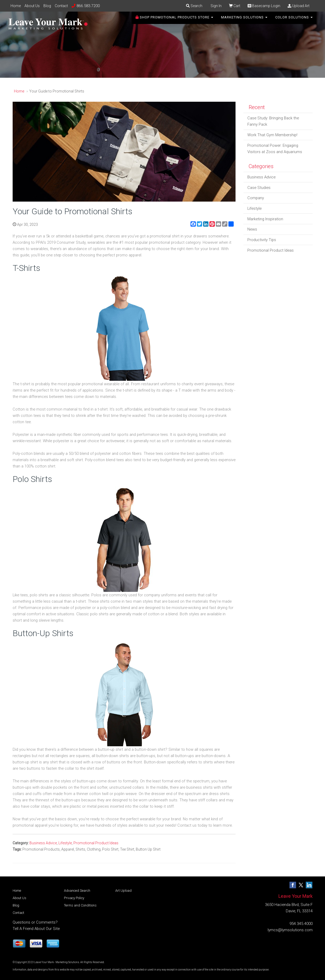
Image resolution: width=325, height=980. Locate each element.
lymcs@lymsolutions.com (290, 930)
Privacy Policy (74, 898)
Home (16, 6)
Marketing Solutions (244, 21)
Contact (61, 6)
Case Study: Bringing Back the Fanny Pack (273, 121)
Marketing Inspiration (265, 219)
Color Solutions (294, 21)
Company (256, 198)
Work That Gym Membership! (272, 135)
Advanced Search (77, 891)
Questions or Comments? (35, 922)
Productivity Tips (262, 240)
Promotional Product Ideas (96, 843)
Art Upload (123, 891)
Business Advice (43, 843)
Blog (47, 6)
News (252, 229)
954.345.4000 (301, 924)
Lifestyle (65, 843)
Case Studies (259, 188)
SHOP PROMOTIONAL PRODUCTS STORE (174, 21)
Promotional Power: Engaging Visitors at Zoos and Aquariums (275, 149)
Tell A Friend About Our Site (36, 929)
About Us (32, 6)
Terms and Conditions (80, 905)
